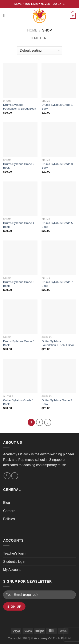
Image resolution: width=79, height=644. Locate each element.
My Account (12, 570)
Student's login (14, 562)
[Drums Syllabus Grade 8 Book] (20, 317)
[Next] (48, 422)
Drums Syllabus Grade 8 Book (19, 343)
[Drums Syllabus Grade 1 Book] (59, 80)
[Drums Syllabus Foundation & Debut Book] (20, 80)
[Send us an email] (7, 476)
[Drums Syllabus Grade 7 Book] (59, 258)
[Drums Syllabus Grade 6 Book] (20, 258)
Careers (9, 511)
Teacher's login (14, 553)
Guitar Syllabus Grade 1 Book (18, 402)
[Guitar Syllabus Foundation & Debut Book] (59, 317)
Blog (7, 503)
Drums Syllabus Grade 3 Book (57, 166)
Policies (9, 519)
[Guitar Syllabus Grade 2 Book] (59, 376)
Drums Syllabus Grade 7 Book (57, 284)
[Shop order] (39, 51)
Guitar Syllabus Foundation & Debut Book (58, 343)
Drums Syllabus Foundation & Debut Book (20, 107)
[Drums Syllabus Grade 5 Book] (59, 199)
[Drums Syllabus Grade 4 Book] (20, 199)
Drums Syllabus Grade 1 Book (57, 107)
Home (32, 30)
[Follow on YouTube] (15, 476)
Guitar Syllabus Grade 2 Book (57, 402)
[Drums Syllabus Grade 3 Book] (59, 139)
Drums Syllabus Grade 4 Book (19, 225)
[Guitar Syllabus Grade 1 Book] (20, 376)
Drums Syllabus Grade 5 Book (57, 225)
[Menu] (6, 16)
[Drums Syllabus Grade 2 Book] (20, 139)
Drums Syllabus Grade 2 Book (19, 166)
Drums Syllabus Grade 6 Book (19, 284)
